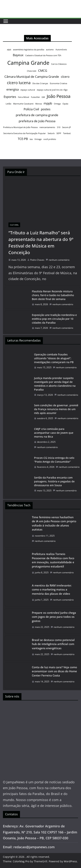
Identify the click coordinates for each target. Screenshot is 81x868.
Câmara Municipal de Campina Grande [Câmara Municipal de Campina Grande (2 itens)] (32, 77)
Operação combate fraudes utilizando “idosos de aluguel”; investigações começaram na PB (54, 358)
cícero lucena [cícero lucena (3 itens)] (19, 83)
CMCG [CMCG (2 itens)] (43, 71)
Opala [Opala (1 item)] (65, 104)
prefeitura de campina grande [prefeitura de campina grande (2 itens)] (37, 115)
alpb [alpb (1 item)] (9, 50)
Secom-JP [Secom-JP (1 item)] (67, 127)
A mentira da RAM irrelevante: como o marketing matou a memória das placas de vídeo (52, 589)
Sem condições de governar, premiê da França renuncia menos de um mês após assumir (56, 409)
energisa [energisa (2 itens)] (13, 89)
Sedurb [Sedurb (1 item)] (51, 133)
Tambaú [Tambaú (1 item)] (67, 133)
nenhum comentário (58, 260)
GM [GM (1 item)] (43, 97)
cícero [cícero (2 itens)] (65, 77)
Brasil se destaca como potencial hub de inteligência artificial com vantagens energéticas (53, 644)
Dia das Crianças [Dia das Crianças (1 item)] (40, 83)
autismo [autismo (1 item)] (50, 50)
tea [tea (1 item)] (31, 139)
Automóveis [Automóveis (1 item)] (61, 50)
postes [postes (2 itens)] (46, 109)
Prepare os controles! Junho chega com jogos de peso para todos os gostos (54, 617)
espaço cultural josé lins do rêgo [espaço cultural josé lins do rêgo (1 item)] (52, 90)
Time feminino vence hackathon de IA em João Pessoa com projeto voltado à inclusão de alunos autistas (54, 523)
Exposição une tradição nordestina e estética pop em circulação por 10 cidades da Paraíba (54, 319)
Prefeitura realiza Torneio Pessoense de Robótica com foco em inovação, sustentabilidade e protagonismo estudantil (53, 560)
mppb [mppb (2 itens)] (48, 103)
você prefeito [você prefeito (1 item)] (50, 139)
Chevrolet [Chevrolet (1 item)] (32, 71)
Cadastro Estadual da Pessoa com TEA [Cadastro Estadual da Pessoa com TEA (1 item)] (43, 55)
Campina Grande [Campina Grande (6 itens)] (28, 63)
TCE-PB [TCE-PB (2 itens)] (23, 139)
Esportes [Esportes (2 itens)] (10, 97)
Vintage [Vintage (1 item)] (38, 139)
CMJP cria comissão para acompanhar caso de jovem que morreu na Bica (54, 433)
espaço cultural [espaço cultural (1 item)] (28, 90)
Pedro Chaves (37, 260)
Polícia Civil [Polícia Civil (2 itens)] (31, 109)
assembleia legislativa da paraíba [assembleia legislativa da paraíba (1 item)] (29, 50)
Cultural (14, 225)
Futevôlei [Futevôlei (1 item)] (35, 97)
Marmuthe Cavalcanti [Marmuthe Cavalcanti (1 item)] (23, 104)
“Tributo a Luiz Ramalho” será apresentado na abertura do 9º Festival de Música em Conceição (41, 242)
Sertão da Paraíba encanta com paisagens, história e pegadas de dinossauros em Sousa (54, 481)
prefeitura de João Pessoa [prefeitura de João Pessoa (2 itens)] (37, 121)
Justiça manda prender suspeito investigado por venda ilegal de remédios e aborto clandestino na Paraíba (55, 384)
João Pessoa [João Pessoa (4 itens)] (59, 96)
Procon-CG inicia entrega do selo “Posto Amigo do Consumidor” (54, 460)
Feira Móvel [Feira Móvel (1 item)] (24, 97)
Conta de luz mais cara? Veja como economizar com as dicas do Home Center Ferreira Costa (54, 671)
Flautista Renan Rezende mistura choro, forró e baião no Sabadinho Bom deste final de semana (53, 295)
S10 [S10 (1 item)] (59, 127)
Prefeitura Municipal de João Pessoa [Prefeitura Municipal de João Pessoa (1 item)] (20, 127)
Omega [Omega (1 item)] (57, 104)
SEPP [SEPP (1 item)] (59, 133)
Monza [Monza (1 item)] (39, 104)
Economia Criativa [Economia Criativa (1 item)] (58, 83)
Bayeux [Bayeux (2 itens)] (18, 55)
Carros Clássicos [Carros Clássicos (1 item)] (59, 64)
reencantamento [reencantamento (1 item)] (47, 127)
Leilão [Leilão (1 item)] (9, 104)
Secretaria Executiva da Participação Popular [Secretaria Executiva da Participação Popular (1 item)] (25, 133)
